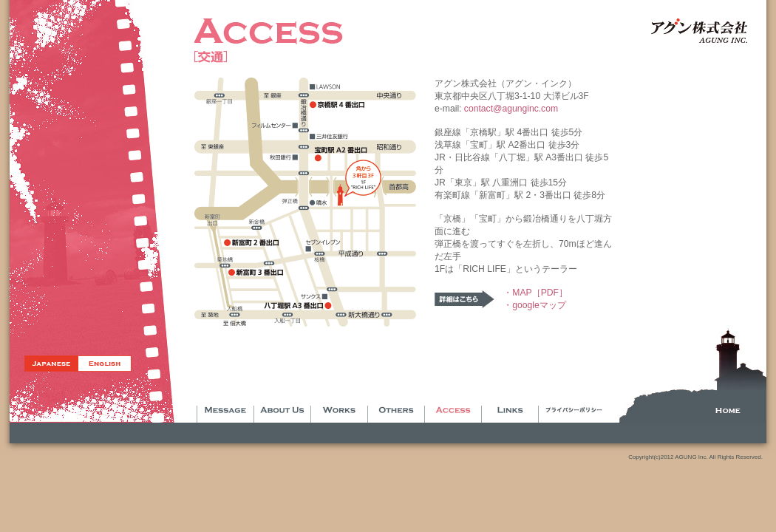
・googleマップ (535, 305)
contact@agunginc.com (511, 109)
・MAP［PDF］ (535, 293)
